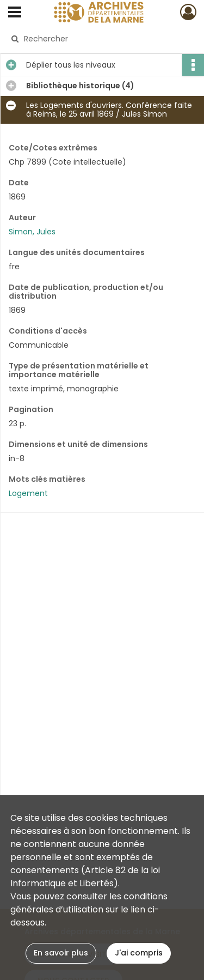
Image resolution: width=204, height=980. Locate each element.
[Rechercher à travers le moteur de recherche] (101, 39)
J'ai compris (139, 953)
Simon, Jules (32, 232)
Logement (28, 493)
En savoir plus (61, 953)
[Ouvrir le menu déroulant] (15, 13)
